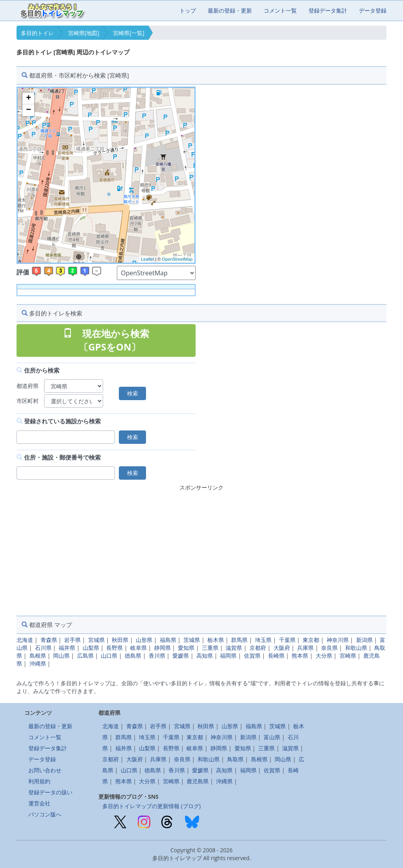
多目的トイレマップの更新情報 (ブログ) (152, 806)
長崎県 (276, 656)
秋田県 (120, 640)
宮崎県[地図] (84, 33)
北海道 (25, 640)
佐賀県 (252, 656)
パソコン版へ (45, 814)
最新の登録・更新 (230, 10)
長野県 (115, 648)
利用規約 (39, 781)
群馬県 (239, 640)
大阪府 (282, 648)
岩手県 (72, 640)
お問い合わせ (45, 770)
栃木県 (216, 640)
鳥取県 (235, 759)
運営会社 (39, 803)
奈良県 (329, 648)
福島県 (168, 640)
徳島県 (133, 656)
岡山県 (61, 656)
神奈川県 (338, 640)
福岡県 (228, 656)
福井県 (67, 648)
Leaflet (147, 259)
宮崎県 (348, 656)
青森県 (49, 640)
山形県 (144, 640)
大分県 (324, 656)
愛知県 (186, 648)
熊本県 (300, 656)
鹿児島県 (198, 781)
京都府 (258, 648)
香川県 (157, 656)
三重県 (210, 648)
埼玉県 (263, 640)
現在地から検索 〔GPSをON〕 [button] (106, 340)
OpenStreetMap (177, 259)
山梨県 (91, 648)
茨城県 (192, 640)
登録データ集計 (328, 10)
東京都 (311, 640)
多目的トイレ (37, 33)
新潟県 (364, 640)
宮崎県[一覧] (128, 33)
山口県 (109, 656)
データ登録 (373, 10)
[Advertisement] (201, 549)
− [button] (29, 110)
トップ (188, 10)
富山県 (272, 737)
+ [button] (29, 98)
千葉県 (287, 640)
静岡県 (163, 648)
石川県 (43, 648)
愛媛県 (181, 656)
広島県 (85, 656)
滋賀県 (234, 648)
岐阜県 (139, 648)
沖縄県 (38, 663)
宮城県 (96, 640)
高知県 (205, 656)
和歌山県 (356, 648)
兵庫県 (305, 648)
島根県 (38, 656)
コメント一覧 (280, 10)
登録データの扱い (50, 792)
